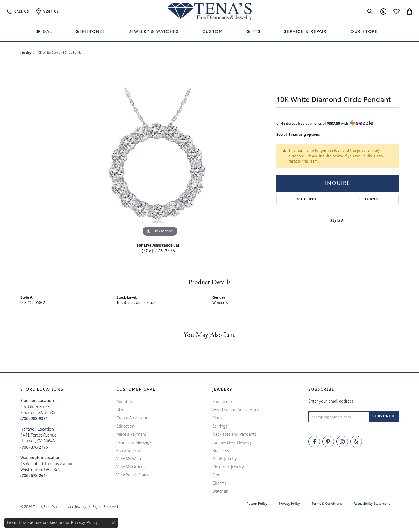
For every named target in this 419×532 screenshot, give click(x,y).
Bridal (44, 32)
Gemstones (90, 32)
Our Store (364, 32)
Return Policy (257, 503)
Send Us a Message (134, 442)
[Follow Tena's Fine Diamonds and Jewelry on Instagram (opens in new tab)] (342, 442)
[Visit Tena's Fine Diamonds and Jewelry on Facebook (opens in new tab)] (314, 442)
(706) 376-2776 (158, 251)
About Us (125, 402)
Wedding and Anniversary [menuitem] (236, 410)
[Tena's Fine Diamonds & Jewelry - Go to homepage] (210, 12)
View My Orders (131, 467)
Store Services (129, 450)
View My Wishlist (131, 459)
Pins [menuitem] (216, 475)
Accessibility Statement (372, 503)
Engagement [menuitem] (224, 402)
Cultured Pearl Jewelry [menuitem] (232, 442)
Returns (369, 199)
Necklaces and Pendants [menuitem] (234, 434)
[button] (47, 12)
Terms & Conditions (327, 503)
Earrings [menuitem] (220, 426)
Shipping (307, 199)
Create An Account (133, 418)
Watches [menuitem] (220, 491)
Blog (120, 410)
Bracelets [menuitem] (221, 450)
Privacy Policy (289, 503)
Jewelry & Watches (154, 32)
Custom (213, 32)
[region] (160, 151)
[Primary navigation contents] (210, 32)
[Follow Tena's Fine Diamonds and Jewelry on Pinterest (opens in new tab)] (328, 442)
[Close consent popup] (113, 523)
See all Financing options (298, 134)
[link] (17, 12)
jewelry (26, 53)
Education (125, 426)
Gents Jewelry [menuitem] (224, 459)
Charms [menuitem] (219, 483)
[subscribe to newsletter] (384, 417)
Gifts (253, 32)
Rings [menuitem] (217, 418)
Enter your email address (331, 401)
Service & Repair (305, 32)
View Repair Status (133, 475)
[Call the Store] (34, 418)
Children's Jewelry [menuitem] (228, 467)
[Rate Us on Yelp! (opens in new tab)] (356, 442)
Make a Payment (131, 434)
